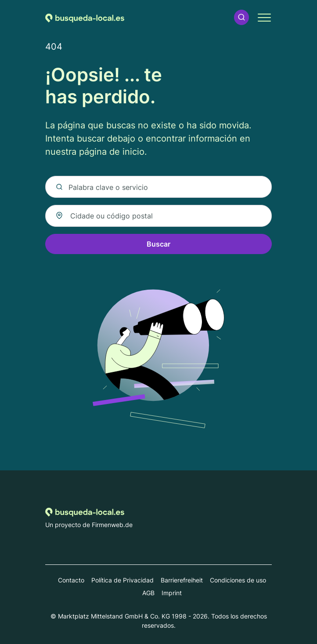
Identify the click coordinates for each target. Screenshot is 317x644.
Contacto (71, 580)
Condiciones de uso (238, 580)
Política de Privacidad (122, 580)
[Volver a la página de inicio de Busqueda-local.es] (85, 17)
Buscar (158, 244)
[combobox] (158, 216)
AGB (148, 593)
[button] (241, 17)
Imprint (172, 593)
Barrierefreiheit (182, 580)
